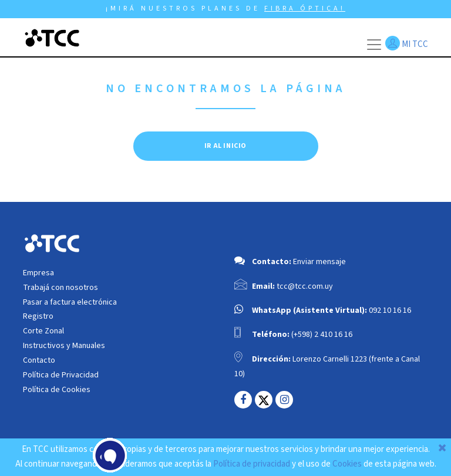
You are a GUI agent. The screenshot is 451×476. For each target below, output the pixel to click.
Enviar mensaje (319, 262)
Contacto (39, 360)
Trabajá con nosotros (60, 288)
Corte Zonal (43, 331)
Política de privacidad (252, 464)
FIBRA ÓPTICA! (305, 9)
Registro (38, 316)
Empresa (38, 273)
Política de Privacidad (61, 375)
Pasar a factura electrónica (70, 302)
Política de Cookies (57, 390)
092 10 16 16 (390, 310)
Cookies (347, 464)
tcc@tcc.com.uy (305, 286)
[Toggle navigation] (374, 45)
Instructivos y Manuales (64, 346)
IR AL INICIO (225, 146)
